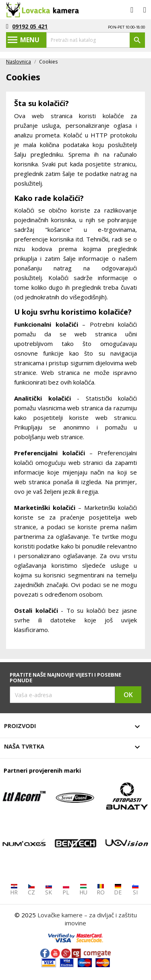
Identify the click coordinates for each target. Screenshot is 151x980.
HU (83, 890)
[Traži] (96, 40)
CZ (31, 890)
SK (49, 890)
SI (135, 890)
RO (101, 890)
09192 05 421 (30, 26)
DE (118, 890)
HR (14, 890)
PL (66, 890)
